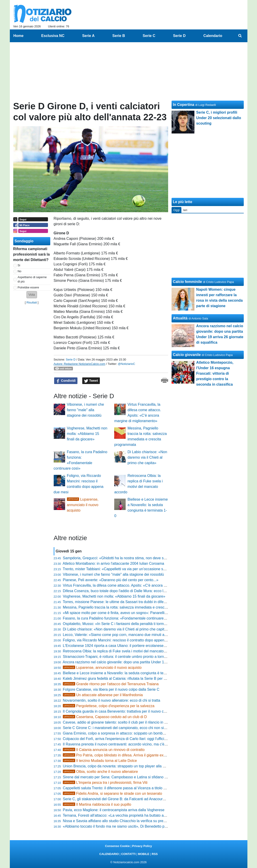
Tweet (91, 381)
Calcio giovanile (187, 355)
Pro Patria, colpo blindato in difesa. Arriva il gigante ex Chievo (119, 755)
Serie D (71, 359)
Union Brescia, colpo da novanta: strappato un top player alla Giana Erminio (124, 766)
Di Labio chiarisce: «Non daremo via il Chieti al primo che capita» (147, 457)
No (19, 271)
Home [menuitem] (19, 36)
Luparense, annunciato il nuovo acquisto (83, 505)
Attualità (180, 318)
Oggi (176, 210)
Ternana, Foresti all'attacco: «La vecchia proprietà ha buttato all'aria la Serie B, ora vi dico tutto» (140, 815)
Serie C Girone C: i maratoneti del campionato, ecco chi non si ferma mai (122, 728)
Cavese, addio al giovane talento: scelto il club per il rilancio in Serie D (120, 722)
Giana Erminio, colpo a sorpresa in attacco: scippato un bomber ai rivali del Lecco (129, 733)
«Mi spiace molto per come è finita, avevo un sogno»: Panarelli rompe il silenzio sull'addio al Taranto (144, 613)
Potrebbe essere (28, 287)
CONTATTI (128, 854)
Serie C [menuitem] (149, 36)
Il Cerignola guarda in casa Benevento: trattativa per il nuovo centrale (119, 711)
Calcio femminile (187, 282)
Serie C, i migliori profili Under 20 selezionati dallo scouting (219, 118)
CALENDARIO (109, 854)
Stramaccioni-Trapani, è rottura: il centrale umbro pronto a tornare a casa (122, 657)
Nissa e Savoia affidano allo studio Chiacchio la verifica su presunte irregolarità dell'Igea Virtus (139, 821)
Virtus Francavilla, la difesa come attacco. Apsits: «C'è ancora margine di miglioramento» (135, 585)
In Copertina (184, 105)
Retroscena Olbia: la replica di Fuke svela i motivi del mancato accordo (120, 651)
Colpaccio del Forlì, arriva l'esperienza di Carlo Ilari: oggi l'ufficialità (117, 739)
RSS (155, 854)
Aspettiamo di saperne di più (32, 279)
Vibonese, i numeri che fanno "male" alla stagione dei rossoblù (85, 410)
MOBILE (144, 854)
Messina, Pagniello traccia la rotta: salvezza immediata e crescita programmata (127, 607)
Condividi (66, 381)
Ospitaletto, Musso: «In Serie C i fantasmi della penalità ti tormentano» (120, 624)
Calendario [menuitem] (213, 36)
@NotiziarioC (127, 364)
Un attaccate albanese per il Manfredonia (103, 695)
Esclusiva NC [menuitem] (53, 36)
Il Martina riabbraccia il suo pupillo (97, 804)
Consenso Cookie (117, 846)
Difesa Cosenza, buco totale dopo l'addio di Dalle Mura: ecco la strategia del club (128, 591)
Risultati (32, 302)
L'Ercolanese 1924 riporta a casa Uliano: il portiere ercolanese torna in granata (126, 646)
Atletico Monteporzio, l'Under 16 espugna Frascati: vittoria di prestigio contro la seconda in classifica (215, 373)
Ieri (185, 210)
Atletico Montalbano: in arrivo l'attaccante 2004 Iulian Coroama (113, 563)
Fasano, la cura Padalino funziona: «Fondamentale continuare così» (118, 618)
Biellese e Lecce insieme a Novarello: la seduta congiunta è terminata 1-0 (122, 673)
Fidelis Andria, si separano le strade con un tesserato (112, 793)
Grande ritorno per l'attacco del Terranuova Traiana (111, 684)
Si (19, 265)
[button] (32, 295)
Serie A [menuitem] (89, 36)
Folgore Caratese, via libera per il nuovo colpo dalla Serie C (111, 689)
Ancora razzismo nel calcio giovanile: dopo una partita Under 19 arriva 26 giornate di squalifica (139, 662)
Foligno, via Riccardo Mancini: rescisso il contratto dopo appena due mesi (122, 640)
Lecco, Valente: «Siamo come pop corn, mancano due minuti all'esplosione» (125, 635)
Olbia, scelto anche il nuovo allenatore (100, 772)
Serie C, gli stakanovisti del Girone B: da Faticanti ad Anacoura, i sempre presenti (129, 799)
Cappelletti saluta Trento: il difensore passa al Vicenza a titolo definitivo (120, 788)
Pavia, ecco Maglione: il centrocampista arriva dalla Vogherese (114, 810)
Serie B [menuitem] (119, 36)
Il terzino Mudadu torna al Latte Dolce (100, 761)
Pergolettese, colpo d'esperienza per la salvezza (109, 706)
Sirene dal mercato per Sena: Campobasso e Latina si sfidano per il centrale (125, 777)
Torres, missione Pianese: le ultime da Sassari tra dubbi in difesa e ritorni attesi (127, 602)
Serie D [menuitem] (179, 36)
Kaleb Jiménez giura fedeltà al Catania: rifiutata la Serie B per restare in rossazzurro (131, 678)
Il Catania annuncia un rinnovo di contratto (104, 750)
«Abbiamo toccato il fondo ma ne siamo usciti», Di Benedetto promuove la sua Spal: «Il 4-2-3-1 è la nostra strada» (155, 826)
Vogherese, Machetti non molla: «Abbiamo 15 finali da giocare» (87, 434)
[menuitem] (240, 36)
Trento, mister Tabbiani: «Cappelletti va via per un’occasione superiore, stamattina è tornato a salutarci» (147, 569)
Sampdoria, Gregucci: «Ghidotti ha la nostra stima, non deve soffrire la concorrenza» (131, 558)
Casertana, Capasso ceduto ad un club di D (105, 717)
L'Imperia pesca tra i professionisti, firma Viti (105, 783)
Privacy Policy (142, 846)
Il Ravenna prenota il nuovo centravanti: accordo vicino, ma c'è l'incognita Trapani (129, 744)
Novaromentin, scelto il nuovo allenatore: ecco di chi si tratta (111, 700)
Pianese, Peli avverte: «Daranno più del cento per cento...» (111, 580)
